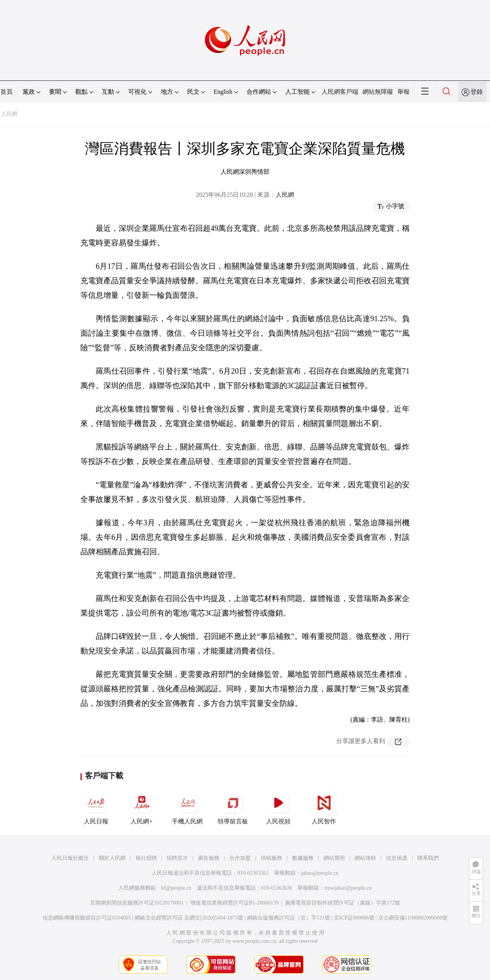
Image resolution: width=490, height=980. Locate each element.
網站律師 (365, 858)
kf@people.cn (176, 888)
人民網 (9, 114)
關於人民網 (112, 858)
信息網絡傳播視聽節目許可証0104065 (87, 918)
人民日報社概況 (70, 858)
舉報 (403, 92)
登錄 (477, 92)
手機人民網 (187, 807)
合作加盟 (240, 858)
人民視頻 (278, 807)
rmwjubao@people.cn (348, 888)
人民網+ (142, 807)
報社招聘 (146, 858)
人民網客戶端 (340, 92)
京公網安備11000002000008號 (413, 918)
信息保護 (397, 858)
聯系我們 (428, 858)
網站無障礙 (378, 92)
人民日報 (96, 807)
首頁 (7, 92)
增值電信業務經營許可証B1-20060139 (234, 903)
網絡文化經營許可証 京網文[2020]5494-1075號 (189, 918)
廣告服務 (209, 858)
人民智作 (324, 807)
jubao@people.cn (320, 873)
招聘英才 (177, 858)
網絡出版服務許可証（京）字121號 (288, 918)
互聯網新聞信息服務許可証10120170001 (137, 903)
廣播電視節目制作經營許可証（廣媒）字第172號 (342, 903)
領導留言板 (233, 807)
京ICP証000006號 (354, 918)
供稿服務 (271, 858)
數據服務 (303, 858)
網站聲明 (334, 858)
